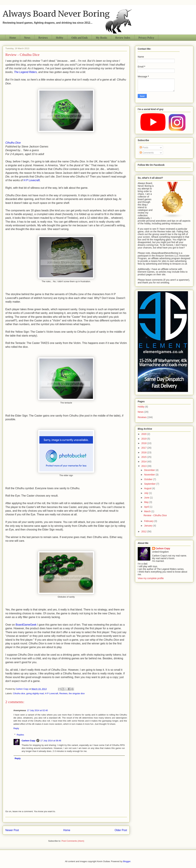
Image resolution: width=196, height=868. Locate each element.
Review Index (123, 38)
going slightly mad (35, 693)
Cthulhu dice (19, 693)
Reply (16, 728)
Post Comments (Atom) (73, 841)
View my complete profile (151, 578)
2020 (144, 434)
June (147, 498)
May (147, 502)
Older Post (121, 830)
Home (13, 38)
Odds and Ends (79, 38)
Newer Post (12, 830)
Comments (147, 153)
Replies (20, 735)
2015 (144, 457)
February (149, 521)
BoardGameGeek (26, 625)
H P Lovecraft (32, 180)
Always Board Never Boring (56, 14)
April (147, 507)
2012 (144, 531)
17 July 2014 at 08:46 (51, 741)
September (150, 484)
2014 (144, 462)
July (146, 493)
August (148, 488)
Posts (144, 147)
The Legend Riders (25, 72)
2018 (144, 443)
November (150, 475)
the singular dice (77, 693)
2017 (144, 448)
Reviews (43, 38)
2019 (144, 439)
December (150, 470)
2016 (144, 452)
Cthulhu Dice (13, 143)
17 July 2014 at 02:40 (37, 710)
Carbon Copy (28, 741)
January (149, 526)
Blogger (127, 861)
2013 (144, 466)
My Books (101, 38)
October (149, 479)
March (148, 511)
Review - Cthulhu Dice (155, 515)
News (27, 38)
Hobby (60, 38)
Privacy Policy (146, 38)
